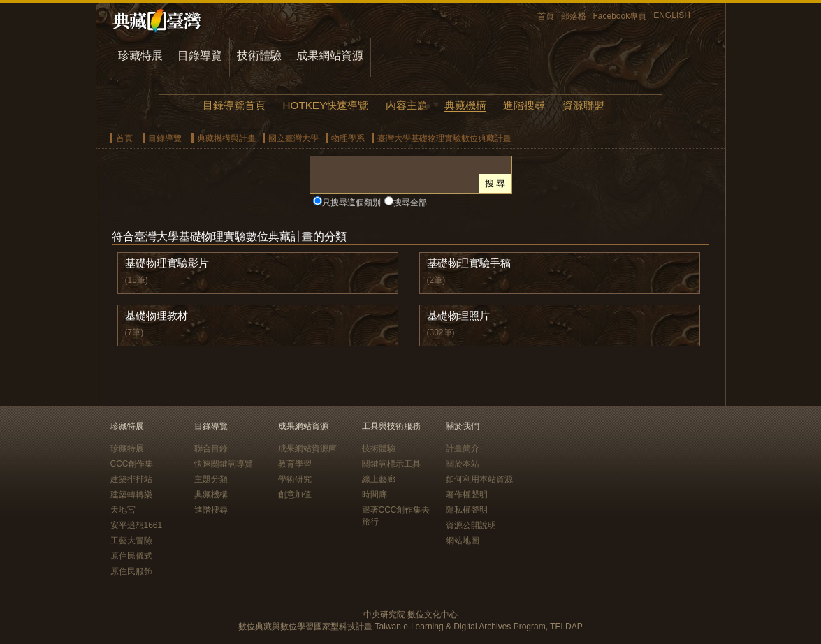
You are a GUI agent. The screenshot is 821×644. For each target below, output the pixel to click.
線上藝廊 (379, 479)
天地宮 (123, 510)
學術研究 (295, 479)
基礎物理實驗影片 (167, 263)
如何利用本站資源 (479, 479)
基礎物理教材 (157, 315)
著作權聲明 (467, 495)
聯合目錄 (211, 448)
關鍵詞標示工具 (391, 464)
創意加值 (295, 495)
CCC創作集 (132, 464)
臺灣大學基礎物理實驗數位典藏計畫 (444, 138)
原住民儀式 (131, 556)
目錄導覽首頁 (234, 105)
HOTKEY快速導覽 (326, 105)
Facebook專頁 (620, 16)
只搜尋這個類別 (351, 203)
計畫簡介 (463, 448)
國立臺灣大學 (293, 138)
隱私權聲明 (467, 510)
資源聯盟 (583, 105)
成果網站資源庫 (307, 448)
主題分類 (211, 479)
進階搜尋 (524, 105)
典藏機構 (465, 105)
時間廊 (375, 495)
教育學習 (295, 464)
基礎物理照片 (458, 315)
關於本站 (463, 464)
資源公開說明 (471, 525)
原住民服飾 (131, 571)
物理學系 (348, 138)
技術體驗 (259, 56)
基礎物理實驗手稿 (469, 263)
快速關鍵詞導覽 (224, 464)
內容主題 (407, 105)
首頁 (546, 16)
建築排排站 (131, 479)
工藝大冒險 (131, 541)
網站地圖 (463, 541)
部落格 (574, 16)
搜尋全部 (410, 203)
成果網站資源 (330, 56)
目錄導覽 (200, 56)
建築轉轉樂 (131, 495)
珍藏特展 (140, 56)
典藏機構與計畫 (226, 138)
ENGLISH (672, 15)
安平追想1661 (137, 525)
